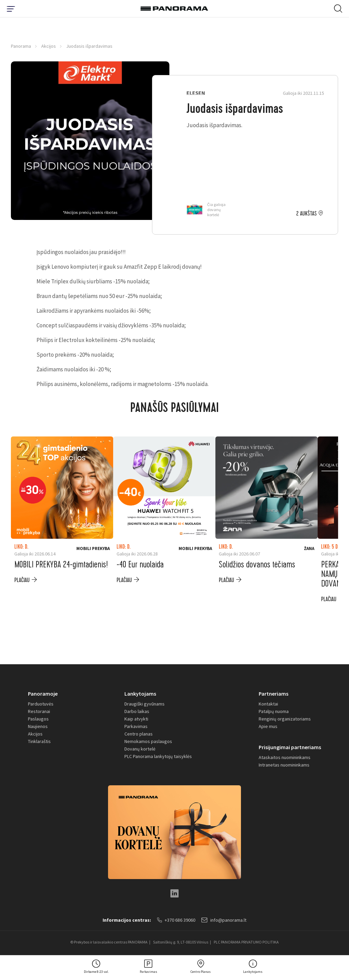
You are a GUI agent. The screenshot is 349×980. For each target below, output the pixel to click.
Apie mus (268, 726)
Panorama (21, 46)
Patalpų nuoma (274, 711)
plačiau (22, 580)
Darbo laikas (137, 711)
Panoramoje (43, 694)
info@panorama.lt (224, 920)
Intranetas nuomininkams (284, 765)
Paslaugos (38, 719)
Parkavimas (136, 726)
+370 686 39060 (176, 920)
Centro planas (139, 734)
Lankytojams (140, 694)
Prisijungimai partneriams (290, 747)
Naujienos (38, 726)
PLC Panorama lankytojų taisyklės (158, 756)
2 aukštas (306, 214)
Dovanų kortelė (140, 749)
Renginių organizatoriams (285, 719)
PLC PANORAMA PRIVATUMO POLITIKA (246, 942)
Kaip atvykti (136, 719)
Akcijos (49, 46)
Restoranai (39, 711)
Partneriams (274, 694)
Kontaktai (268, 704)
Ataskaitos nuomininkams (285, 757)
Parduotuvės (41, 704)
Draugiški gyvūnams (145, 704)
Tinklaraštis (39, 741)
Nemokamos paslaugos (148, 741)
